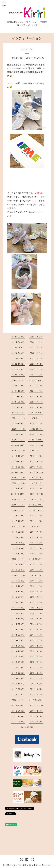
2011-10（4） (36, 716)
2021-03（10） (36, 413)
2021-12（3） (19, 391)
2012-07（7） (19, 695)
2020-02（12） (19, 451)
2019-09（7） (36, 461)
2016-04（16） (19, 575)
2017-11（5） (36, 521)
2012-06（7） (36, 695)
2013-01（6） (19, 678)
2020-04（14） (18, 445)
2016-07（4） (36, 564)
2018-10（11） (18, 494)
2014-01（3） (19, 646)
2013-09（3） (19, 657)
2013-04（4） (36, 667)
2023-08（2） (19, 348)
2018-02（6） (19, 516)
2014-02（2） (36, 640)
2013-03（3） (19, 673)
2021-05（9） (36, 407)
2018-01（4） (36, 516)
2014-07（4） (19, 629)
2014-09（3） (19, 624)
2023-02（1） (36, 353)
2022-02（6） (19, 385)
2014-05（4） (19, 635)
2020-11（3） (36, 423)
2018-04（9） (18, 510)
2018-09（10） (37, 494)
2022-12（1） (36, 358)
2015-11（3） (36, 586)
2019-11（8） (36, 456)
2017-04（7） (19, 543)
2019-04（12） (19, 478)
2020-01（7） (37, 451)
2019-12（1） (19, 456)
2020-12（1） (19, 423)
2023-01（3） (19, 358)
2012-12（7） (36, 678)
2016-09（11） (36, 559)
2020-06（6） (18, 440)
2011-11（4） (19, 716)
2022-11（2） (19, 364)
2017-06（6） (19, 537)
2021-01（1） (37, 418)
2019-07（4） (36, 467)
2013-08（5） (36, 657)
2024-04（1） (19, 342)
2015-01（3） (19, 613)
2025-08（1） (36, 337)
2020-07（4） (36, 434)
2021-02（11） (19, 418)
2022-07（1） (36, 369)
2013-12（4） (36, 646)
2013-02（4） (36, 673)
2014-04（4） (36, 635)
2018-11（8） (36, 488)
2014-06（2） (36, 629)
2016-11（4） (36, 554)
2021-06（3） (19, 407)
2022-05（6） (36, 375)
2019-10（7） (19, 461)
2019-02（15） (19, 483)
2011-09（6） (19, 722)
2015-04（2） (36, 602)
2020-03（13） (37, 445)
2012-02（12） (37, 705)
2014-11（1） (19, 619)
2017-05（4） (36, 537)
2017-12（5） (19, 521)
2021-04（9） (18, 413)
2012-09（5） (19, 689)
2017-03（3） (36, 543)
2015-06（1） (36, 597)
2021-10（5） (19, 396)
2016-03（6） (37, 575)
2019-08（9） (19, 467)
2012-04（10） (36, 700)
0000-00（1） (28, 727)
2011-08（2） (36, 722)
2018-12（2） (19, 488)
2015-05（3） (19, 602)
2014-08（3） (36, 624)
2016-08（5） (19, 564)
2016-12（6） (19, 554)
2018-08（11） (19, 499)
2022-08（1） (19, 369)
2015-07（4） (19, 597)
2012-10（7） (36, 684)
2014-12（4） (36, 613)
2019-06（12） (18, 472)
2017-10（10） (19, 527)
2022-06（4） (19, 375)
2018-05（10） (36, 505)
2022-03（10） (36, 380)
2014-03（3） (19, 640)
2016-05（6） (36, 570)
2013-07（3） (19, 662)
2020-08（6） (19, 434)
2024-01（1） (36, 342)
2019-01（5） (37, 483)
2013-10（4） (36, 651)
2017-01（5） (36, 548)
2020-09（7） (37, 429)
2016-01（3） (36, 581)
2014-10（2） (36, 619)
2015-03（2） (19, 608)
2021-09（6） (36, 396)
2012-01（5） (19, 711)
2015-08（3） (36, 592)
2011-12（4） (36, 711)
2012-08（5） (36, 689)
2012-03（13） (18, 705)
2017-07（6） (36, 532)
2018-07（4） (37, 499)
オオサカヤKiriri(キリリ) (20, 865)
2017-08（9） (19, 532)
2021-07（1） (36, 402)
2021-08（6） (19, 402)
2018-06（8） (18, 505)
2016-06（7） (19, 570)
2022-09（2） (36, 364)
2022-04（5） (18, 380)
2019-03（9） (37, 478)
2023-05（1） (36, 348)
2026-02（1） (19, 337)
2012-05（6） (18, 700)
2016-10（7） (18, 559)
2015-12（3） (19, 586)
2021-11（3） (36, 391)
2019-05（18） (37, 472)
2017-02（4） (19, 548)
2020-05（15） (36, 440)
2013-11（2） (19, 651)
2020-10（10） (19, 429)
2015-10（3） (19, 592)
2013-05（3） (19, 667)
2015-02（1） (36, 608)
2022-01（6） (36, 385)
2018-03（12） (36, 510)
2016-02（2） (19, 581)
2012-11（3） (19, 684)
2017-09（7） (37, 527)
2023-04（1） (19, 353)
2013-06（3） (36, 662)
